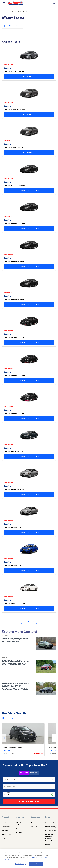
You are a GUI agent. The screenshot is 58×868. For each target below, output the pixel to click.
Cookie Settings (20, 864)
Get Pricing (29, 76)
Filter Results (12, 26)
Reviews (5, 831)
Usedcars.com (36, 823)
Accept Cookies (36, 864)
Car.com (34, 827)
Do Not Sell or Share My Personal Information (51, 838)
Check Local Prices (29, 801)
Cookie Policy (51, 831)
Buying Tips (6, 834)
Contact (19, 833)
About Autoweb (19, 824)
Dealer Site (20, 829)
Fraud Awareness (49, 846)
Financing (5, 838)
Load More (29, 622)
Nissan (11, 11)
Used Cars (34, 773)
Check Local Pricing (29, 190)
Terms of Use (50, 823)
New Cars (24, 773)
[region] (29, 859)
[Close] (54, 853)
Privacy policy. (35, 857)
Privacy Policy (51, 827)
